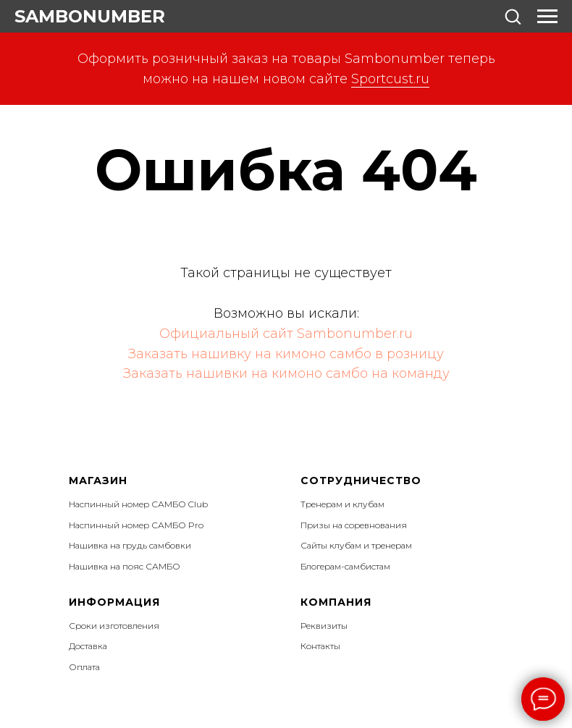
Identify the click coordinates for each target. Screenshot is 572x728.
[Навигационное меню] (547, 17)
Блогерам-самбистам (345, 566)
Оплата (84, 667)
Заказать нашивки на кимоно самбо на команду (286, 373)
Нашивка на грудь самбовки (130, 545)
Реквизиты (324, 626)
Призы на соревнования (354, 525)
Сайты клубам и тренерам (356, 545)
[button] (513, 16)
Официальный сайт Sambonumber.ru (286, 334)
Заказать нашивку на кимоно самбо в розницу (286, 354)
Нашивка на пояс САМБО (125, 566)
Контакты (320, 646)
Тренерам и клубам (342, 504)
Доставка (88, 646)
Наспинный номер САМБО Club (138, 504)
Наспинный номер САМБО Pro (136, 525)
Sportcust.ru (390, 79)
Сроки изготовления (114, 626)
